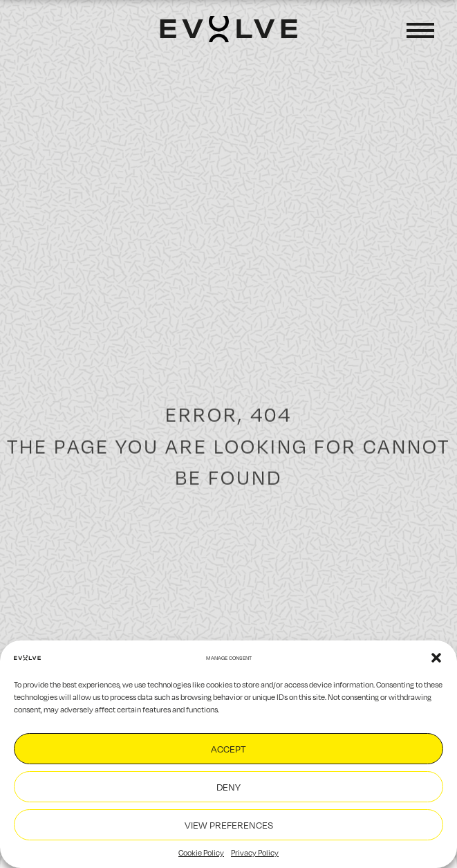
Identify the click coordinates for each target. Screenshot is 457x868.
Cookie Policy (201, 852)
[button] (436, 658)
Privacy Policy (255, 852)
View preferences (229, 825)
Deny (228, 787)
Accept (228, 749)
